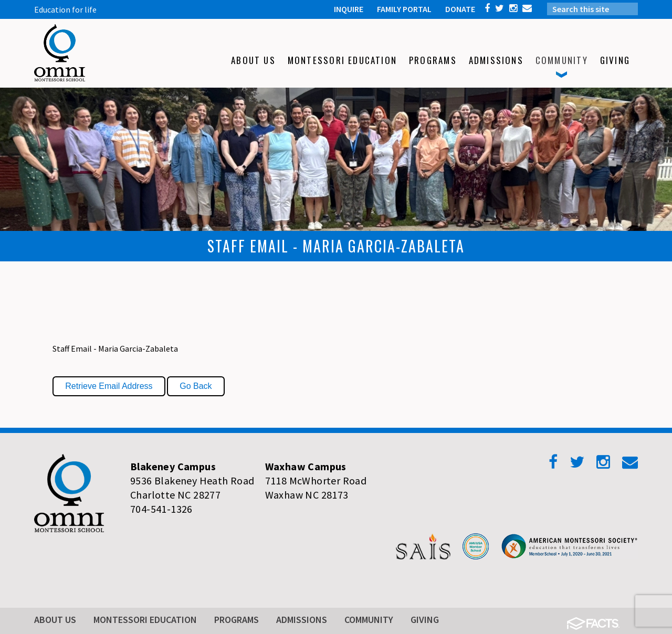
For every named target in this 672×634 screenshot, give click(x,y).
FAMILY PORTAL (404, 9)
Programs (237, 620)
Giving (425, 620)
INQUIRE (349, 9)
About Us (55, 620)
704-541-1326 (161, 509)
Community (369, 620)
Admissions (302, 620)
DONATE (460, 9)
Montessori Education (145, 620)
